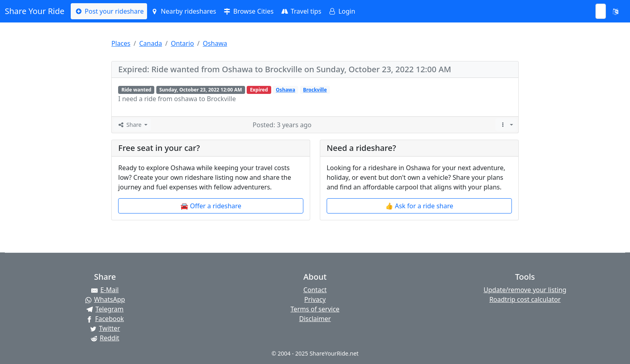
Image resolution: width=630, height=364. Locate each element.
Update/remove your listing (525, 290)
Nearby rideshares (183, 11)
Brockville (315, 90)
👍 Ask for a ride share (419, 206)
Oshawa (215, 43)
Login (342, 11)
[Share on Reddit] (105, 338)
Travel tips (301, 11)
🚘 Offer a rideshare (211, 206)
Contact (315, 290)
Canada (150, 43)
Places (121, 43)
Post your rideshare (109, 11)
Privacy (315, 299)
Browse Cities (248, 11)
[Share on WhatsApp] (105, 299)
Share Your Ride (35, 11)
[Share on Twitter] (105, 328)
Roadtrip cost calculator (525, 299)
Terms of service (315, 309)
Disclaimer (315, 319)
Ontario (182, 43)
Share (130, 125)
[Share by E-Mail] (105, 290)
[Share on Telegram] (105, 309)
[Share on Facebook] (105, 319)
